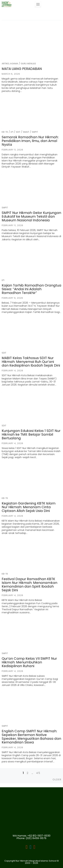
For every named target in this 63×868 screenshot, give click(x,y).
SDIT (18, 132)
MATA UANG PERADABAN (22, 69)
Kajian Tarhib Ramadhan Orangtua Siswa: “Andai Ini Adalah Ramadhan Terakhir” (32, 289)
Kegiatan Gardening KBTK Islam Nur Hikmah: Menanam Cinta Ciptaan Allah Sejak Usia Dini (29, 507)
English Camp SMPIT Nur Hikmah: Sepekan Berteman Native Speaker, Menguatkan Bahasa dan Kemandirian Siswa (31, 737)
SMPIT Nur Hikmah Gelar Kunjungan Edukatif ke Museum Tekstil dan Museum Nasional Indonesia (31, 216)
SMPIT (35, 132)
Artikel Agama (10, 64)
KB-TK (5, 132)
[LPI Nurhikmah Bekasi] (27, 848)
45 (38, 773)
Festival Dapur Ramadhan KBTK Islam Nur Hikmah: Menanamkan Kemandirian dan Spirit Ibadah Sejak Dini (29, 585)
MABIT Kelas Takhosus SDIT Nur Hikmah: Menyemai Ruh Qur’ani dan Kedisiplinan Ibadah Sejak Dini (31, 362)
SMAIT (26, 132)
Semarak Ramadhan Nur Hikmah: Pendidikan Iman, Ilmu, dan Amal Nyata (30, 141)
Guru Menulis (28, 64)
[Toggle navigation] (38, 4)
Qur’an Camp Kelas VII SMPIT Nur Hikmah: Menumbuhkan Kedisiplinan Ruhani (29, 662)
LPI (12, 132)
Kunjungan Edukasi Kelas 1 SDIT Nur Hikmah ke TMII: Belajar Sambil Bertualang (31, 434)
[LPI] (30, 848)
